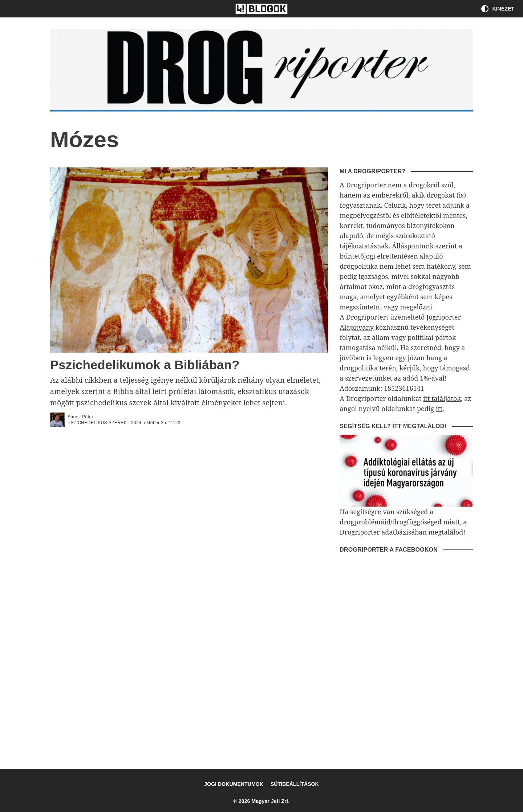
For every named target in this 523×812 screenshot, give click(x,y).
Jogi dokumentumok (234, 784)
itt (439, 409)
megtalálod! (447, 532)
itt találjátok (442, 398)
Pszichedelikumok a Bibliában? (145, 365)
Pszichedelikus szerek (97, 423)
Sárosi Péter (80, 417)
